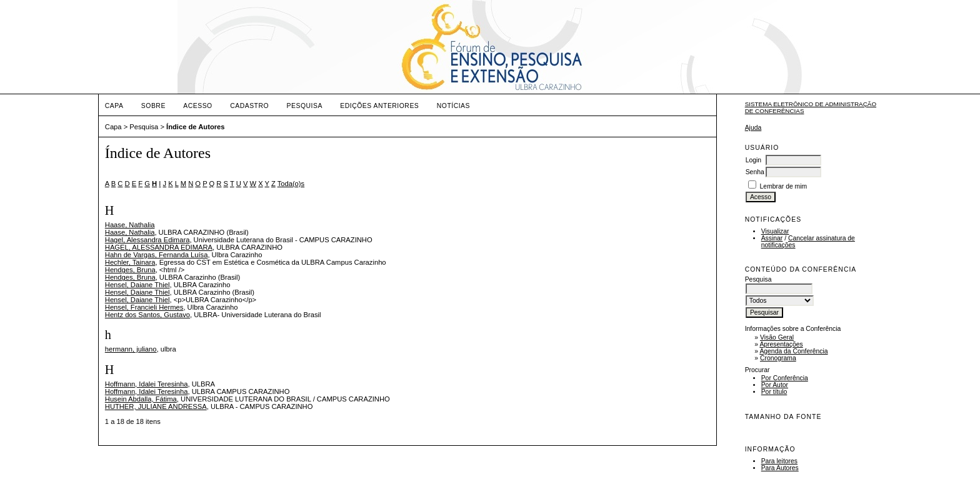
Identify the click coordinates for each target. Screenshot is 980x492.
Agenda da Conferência (793, 351)
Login (753, 160)
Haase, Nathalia (130, 225)
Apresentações (781, 344)
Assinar (772, 238)
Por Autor (775, 385)
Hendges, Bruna (130, 270)
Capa (114, 106)
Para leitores (779, 461)
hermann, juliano (131, 349)
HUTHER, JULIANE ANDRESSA (156, 406)
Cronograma (778, 358)
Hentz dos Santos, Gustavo (147, 315)
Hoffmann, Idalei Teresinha (147, 384)
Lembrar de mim (784, 186)
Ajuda (753, 128)
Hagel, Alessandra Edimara (147, 240)
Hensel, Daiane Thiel (137, 285)
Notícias (453, 106)
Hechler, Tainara (130, 262)
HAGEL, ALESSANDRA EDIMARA (159, 247)
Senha (755, 172)
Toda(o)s (291, 184)
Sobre (153, 106)
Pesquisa (305, 106)
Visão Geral (777, 337)
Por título (774, 392)
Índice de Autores (195, 127)
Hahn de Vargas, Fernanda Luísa (157, 255)
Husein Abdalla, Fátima (141, 399)
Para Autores (780, 468)
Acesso (197, 106)
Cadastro (249, 106)
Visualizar (775, 231)
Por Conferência (785, 378)
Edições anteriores (379, 106)
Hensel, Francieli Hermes (144, 307)
